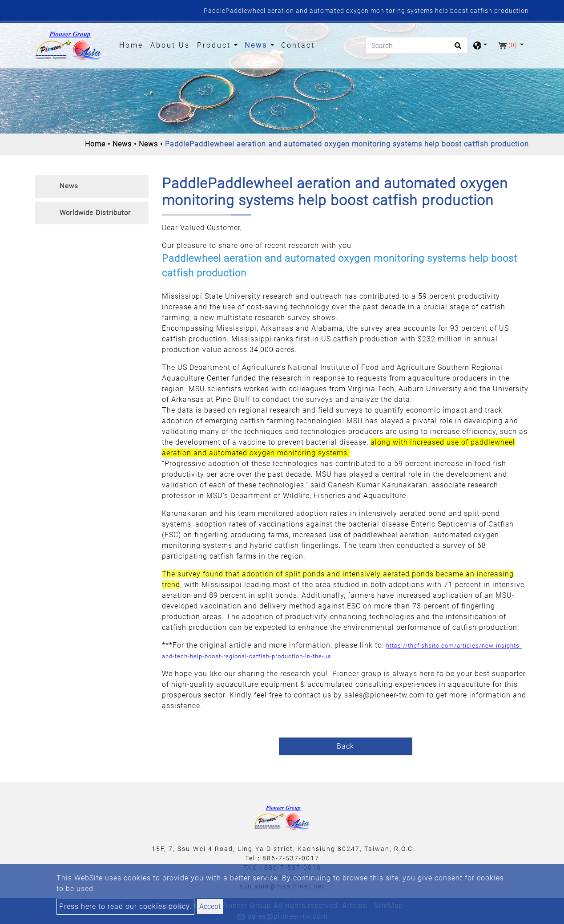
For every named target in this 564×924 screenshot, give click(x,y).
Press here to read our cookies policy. (125, 906)
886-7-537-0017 (291, 858)
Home (133, 45)
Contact (298, 45)
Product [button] (216, 45)
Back (345, 746)
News (122, 144)
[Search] (417, 45)
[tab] (92, 186)
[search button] (457, 49)
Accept (210, 906)
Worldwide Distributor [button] (95, 213)
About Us (170, 45)
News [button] (258, 45)
